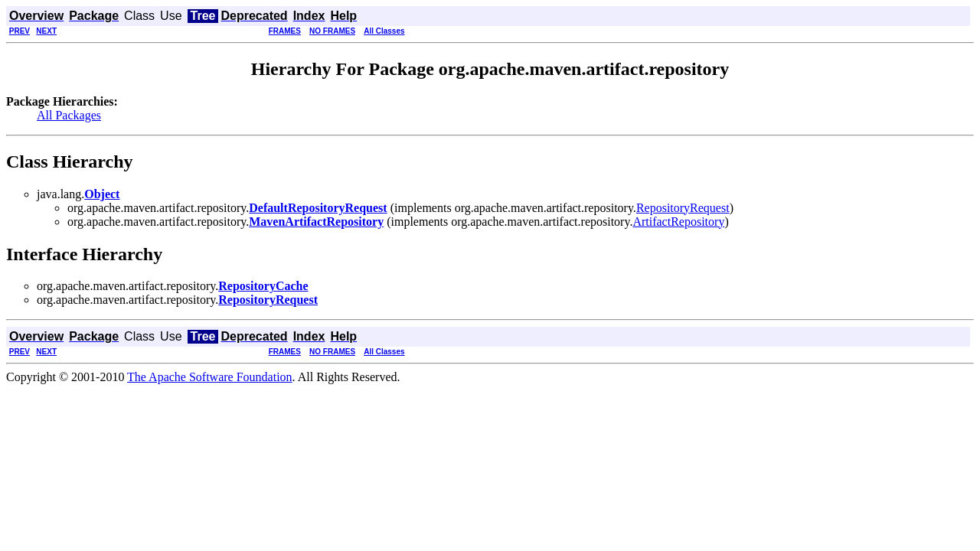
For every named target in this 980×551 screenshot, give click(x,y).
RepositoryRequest (683, 208)
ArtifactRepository (678, 222)
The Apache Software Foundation (210, 377)
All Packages (69, 115)
